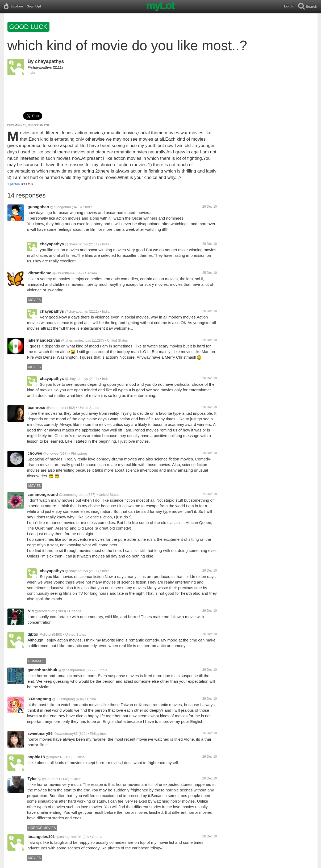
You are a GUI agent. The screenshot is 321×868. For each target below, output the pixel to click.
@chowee (51, 453)
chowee (35, 453)
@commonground (73, 495)
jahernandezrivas (44, 340)
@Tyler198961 (49, 779)
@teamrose (55, 408)
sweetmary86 (40, 733)
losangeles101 (41, 836)
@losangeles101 (69, 837)
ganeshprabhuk (43, 670)
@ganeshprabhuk (72, 670)
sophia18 (36, 757)
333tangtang (39, 699)
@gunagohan (60, 207)
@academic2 (45, 611)
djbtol (33, 634)
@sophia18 (55, 757)
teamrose (37, 407)
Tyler (32, 779)
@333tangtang (64, 699)
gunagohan (38, 207)
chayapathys (50, 61)
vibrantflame (39, 273)
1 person (14, 184)
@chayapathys (40, 67)
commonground (43, 494)
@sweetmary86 (66, 734)
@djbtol (45, 634)
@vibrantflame (63, 273)
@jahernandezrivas (76, 340)
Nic (31, 611)
